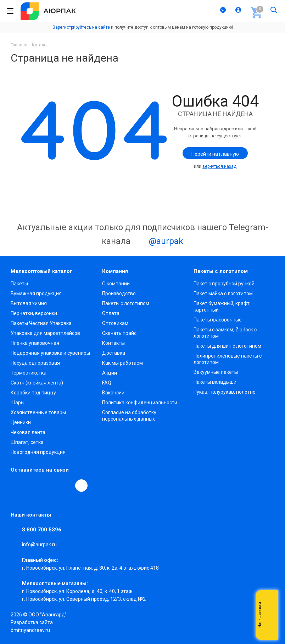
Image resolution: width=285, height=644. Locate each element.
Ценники (21, 422)
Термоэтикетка (29, 373)
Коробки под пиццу (33, 393)
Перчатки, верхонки (34, 313)
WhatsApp (66, 485)
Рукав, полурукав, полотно (225, 392)
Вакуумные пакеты (216, 372)
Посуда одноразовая (35, 363)
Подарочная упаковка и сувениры (50, 353)
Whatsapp (269, 615)
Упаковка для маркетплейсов (45, 333)
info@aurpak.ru (39, 545)
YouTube (50, 485)
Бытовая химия (29, 303)
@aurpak (158, 242)
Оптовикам (115, 323)
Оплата (111, 313)
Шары (18, 403)
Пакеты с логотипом (126, 303)
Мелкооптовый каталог (41, 271)
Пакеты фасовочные (218, 320)
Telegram (33, 485)
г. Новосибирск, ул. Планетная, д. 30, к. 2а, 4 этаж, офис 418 (90, 568)
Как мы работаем (122, 363)
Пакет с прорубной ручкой (224, 284)
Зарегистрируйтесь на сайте (81, 27)
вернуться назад (219, 166)
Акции (110, 373)
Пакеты (19, 284)
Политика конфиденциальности (140, 403)
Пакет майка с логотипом (223, 293)
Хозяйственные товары (38, 412)
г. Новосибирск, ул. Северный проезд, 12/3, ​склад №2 (84, 599)
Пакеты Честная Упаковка (41, 323)
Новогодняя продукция (38, 452)
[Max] (81, 486)
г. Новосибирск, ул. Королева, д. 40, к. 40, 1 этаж (77, 591)
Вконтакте (17, 485)
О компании (116, 284)
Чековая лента (28, 432)
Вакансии (113, 393)
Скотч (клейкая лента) (37, 383)
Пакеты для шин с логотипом (227, 346)
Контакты (113, 343)
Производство (119, 293)
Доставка (114, 353)
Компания (115, 271)
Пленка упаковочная (35, 343)
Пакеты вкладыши (215, 382)
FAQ (107, 383)
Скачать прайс (119, 333)
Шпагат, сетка (27, 442)
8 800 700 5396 (42, 530)
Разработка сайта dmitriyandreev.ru (32, 626)
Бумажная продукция (36, 293)
